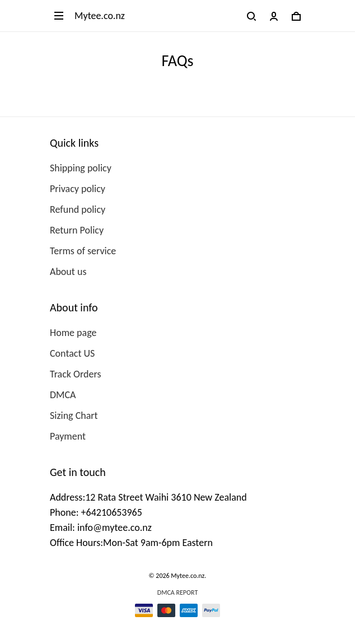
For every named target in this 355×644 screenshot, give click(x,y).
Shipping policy (81, 168)
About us (68, 272)
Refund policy (78, 209)
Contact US (72, 353)
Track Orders (75, 374)
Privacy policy (78, 189)
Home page (73, 333)
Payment (68, 436)
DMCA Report (177, 592)
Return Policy (77, 230)
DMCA (63, 395)
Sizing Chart (74, 416)
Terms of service (83, 251)
